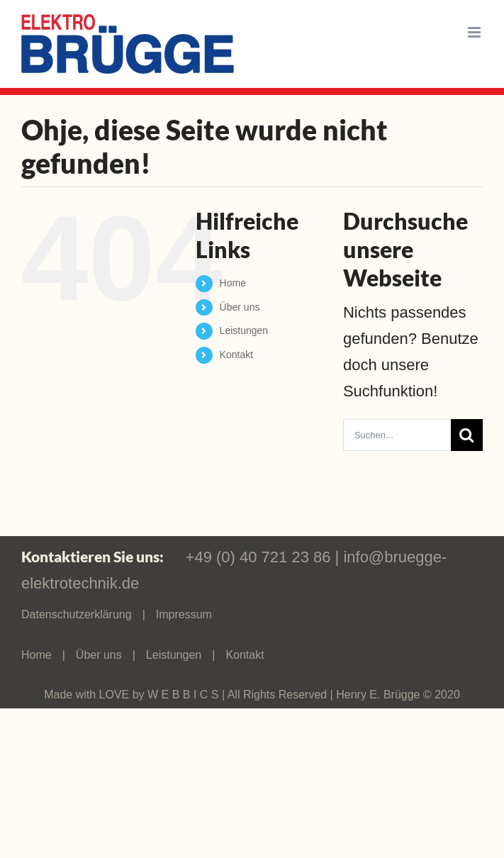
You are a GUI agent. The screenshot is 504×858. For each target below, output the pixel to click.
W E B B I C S (185, 695)
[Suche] (467, 435)
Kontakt (236, 355)
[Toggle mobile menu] (475, 32)
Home (233, 283)
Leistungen (244, 330)
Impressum (184, 614)
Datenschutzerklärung (77, 614)
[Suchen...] (397, 435)
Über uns (240, 307)
